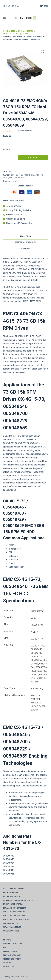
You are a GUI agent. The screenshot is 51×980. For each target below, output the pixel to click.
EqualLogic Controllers (15, 908)
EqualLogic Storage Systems (17, 919)
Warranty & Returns (13, 944)
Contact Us (8, 967)
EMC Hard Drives (18, 178)
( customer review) (26, 131)
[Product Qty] (10, 158)
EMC (18, 175)
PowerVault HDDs (11, 931)
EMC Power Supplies (12, 896)
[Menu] (4, 18)
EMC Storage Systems (13, 904)
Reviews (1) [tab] (26, 248)
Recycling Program (12, 955)
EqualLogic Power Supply (15, 916)
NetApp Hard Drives (12, 927)
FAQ (5, 948)
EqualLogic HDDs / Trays (14, 912)
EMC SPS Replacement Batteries (18, 900)
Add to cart (33, 157)
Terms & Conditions (12, 959)
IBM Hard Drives (10, 923)
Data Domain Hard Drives (15, 889)
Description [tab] (26, 236)
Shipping (7, 940)
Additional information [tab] (26, 242)
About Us (7, 963)
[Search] (47, 18)
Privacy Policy (10, 951)
